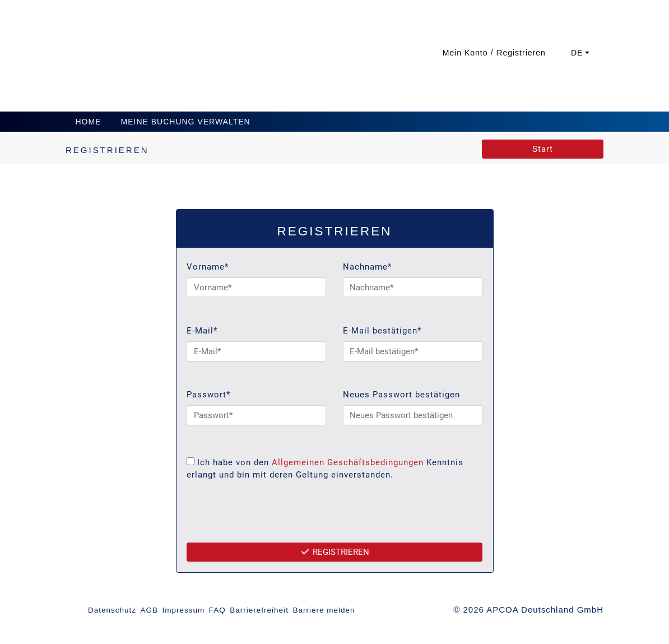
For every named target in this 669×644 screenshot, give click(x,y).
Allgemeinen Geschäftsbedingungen (348, 462)
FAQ (217, 610)
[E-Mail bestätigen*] (413, 351)
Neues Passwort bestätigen (401, 395)
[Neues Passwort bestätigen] (413, 415)
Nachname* (367, 267)
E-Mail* (202, 331)
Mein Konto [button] (467, 53)
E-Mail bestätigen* (382, 331)
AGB (150, 610)
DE (577, 53)
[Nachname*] (413, 288)
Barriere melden (324, 610)
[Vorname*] (256, 288)
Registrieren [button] (521, 53)
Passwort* (208, 395)
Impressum (184, 610)
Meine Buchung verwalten (186, 122)
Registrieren (334, 552)
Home (89, 122)
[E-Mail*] (256, 351)
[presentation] (334, 517)
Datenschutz (112, 610)
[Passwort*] (256, 415)
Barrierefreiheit (259, 610)
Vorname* (208, 267)
